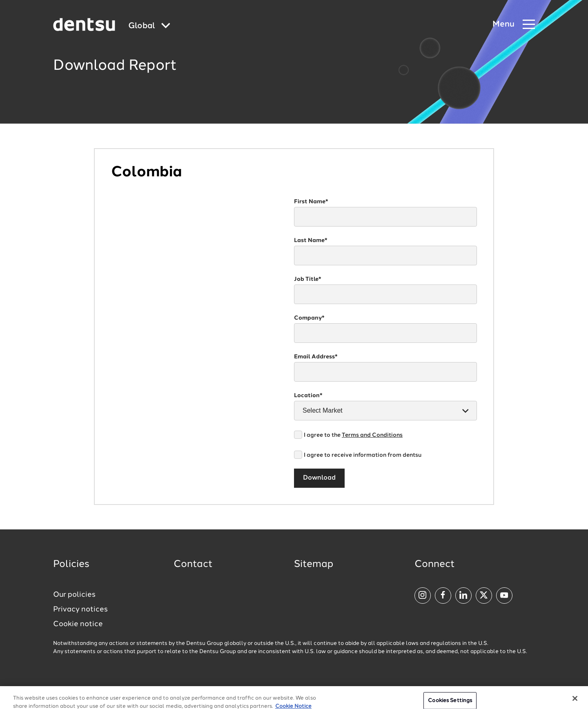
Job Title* (308, 279)
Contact (193, 565)
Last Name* (311, 240)
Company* (309, 318)
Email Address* (316, 357)
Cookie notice (78, 624)
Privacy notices (80, 609)
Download (319, 478)
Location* (308, 396)
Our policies (74, 595)
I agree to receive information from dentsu (363, 455)
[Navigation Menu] (514, 25)
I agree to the (353, 435)
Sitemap (314, 565)
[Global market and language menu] (149, 26)
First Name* (311, 202)
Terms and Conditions (372, 435)
